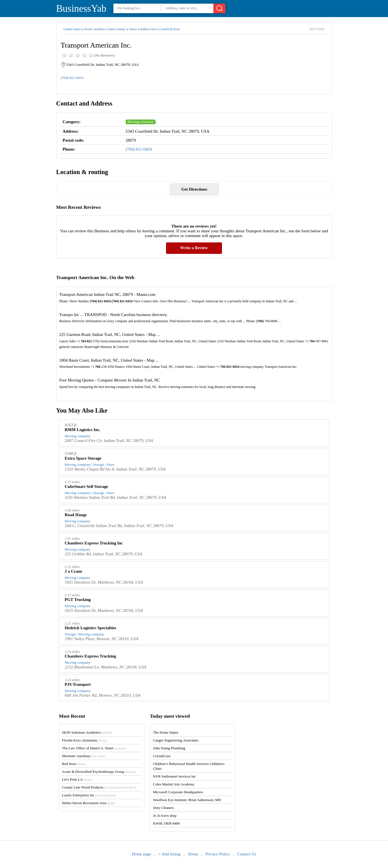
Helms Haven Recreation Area (88, 803)
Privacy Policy (218, 854)
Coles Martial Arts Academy (174, 784)
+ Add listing (169, 854)
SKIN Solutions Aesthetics (87, 732)
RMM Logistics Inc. (83, 430)
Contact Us (247, 854)
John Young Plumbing (169, 748)
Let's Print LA (77, 779)
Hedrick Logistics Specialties (90, 628)
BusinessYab (81, 9)
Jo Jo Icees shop (165, 816)
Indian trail (148, 29)
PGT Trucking (78, 600)
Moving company (141, 122)
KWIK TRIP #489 (166, 823)
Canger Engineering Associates (176, 740)
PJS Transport (78, 684)
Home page (142, 854)
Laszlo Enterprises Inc (88, 795)
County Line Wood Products (99, 787)
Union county (116, 29)
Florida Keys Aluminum (84, 740)
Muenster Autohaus (84, 756)
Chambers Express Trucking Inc (94, 543)
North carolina (94, 29)
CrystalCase (162, 756)
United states (72, 29)
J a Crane (73, 571)
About (193, 854)
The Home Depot (165, 732)
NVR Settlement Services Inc (174, 776)
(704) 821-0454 (72, 78)
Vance (133, 29)
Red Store (74, 764)
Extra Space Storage (83, 458)
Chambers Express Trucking (90, 656)
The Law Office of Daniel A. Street (94, 748)
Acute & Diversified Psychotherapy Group (99, 772)
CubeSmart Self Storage (86, 486)
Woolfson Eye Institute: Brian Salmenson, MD (187, 800)
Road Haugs (76, 515)
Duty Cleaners (163, 808)
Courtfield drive (169, 29)
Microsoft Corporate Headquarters (178, 792)
